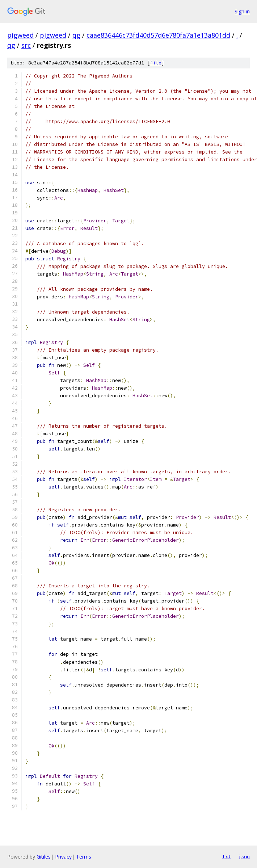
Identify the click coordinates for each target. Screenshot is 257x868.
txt (227, 856)
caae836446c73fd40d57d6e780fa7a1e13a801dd (158, 35)
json (244, 856)
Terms (84, 857)
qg (76, 35)
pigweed (20, 35)
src (26, 45)
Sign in (242, 11)
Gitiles (44, 857)
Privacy (63, 857)
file (156, 63)
